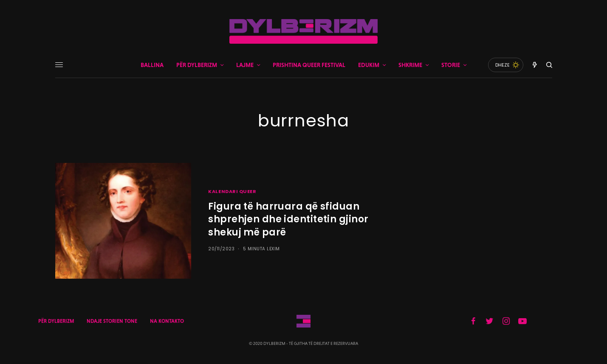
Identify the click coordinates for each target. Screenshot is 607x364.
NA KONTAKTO (167, 321)
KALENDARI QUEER (232, 191)
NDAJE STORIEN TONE (112, 321)
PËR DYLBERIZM (56, 321)
